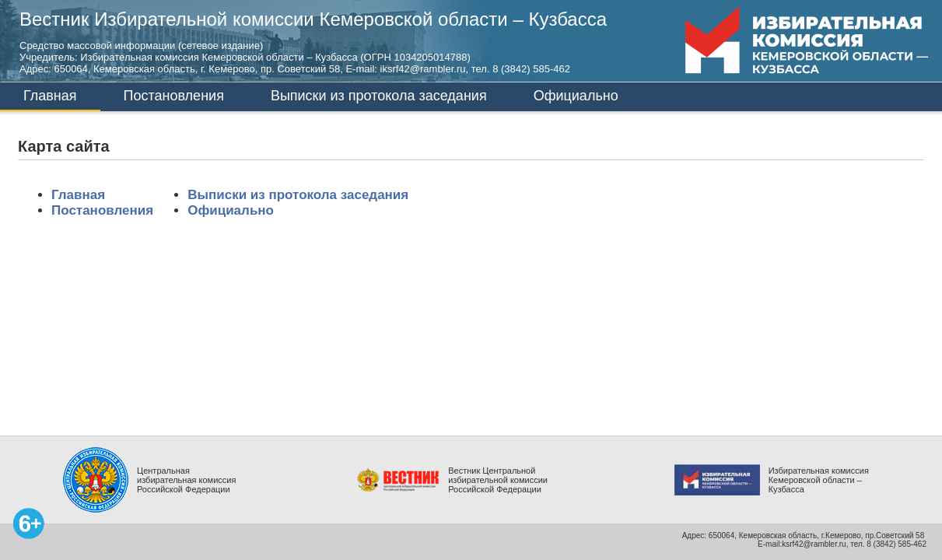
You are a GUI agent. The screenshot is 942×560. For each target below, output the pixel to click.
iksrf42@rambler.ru (423, 69)
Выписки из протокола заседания (379, 96)
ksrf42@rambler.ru (814, 544)
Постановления (174, 96)
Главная (50, 96)
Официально (576, 96)
